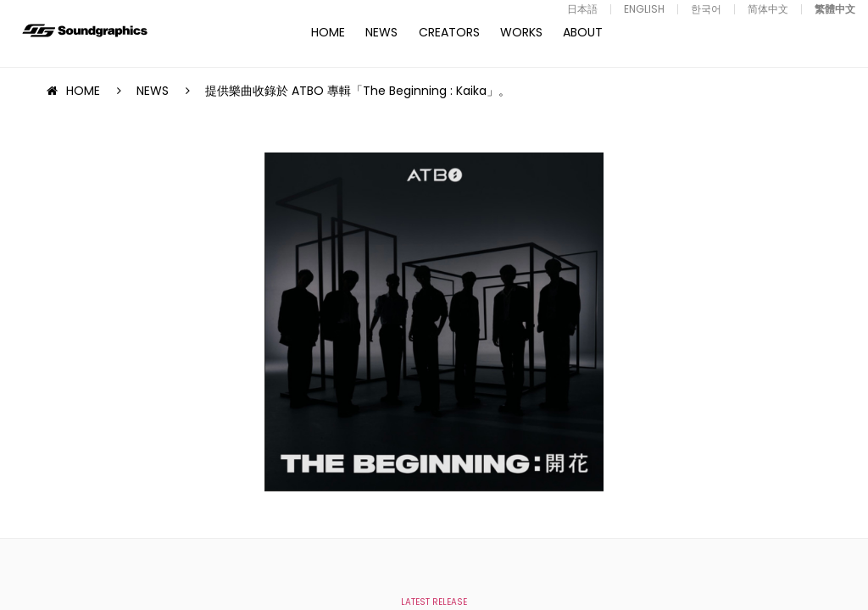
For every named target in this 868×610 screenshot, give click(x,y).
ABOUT (583, 32)
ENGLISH (644, 9)
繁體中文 (835, 9)
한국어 (706, 9)
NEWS (381, 32)
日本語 (582, 9)
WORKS (521, 32)
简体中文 (768, 9)
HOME (328, 32)
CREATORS (449, 32)
